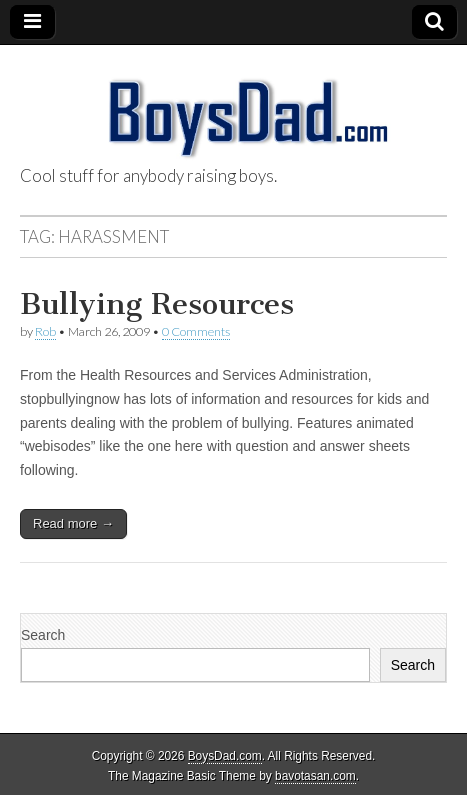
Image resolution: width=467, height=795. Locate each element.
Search (43, 635)
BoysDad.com (225, 756)
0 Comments (196, 331)
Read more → (73, 523)
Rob (45, 331)
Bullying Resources (157, 304)
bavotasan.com (315, 776)
